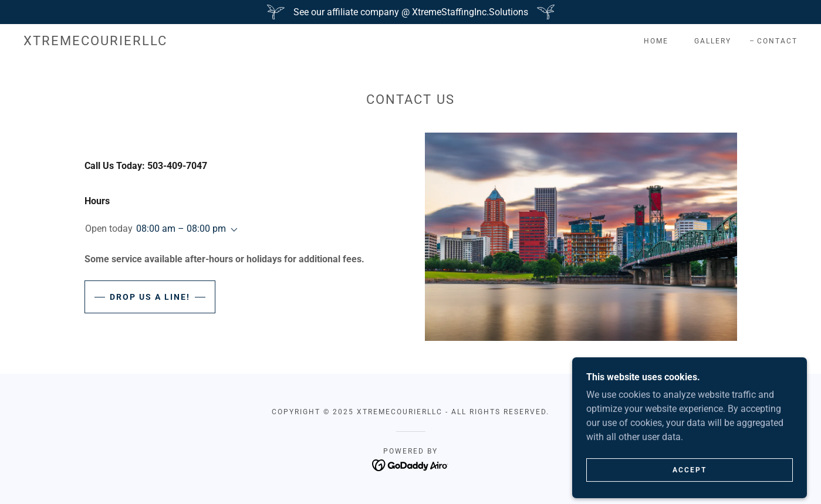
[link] (95, 42)
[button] (232, 230)
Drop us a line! (150, 297)
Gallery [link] (713, 41)
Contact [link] (777, 41)
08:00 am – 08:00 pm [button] (181, 229)
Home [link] (656, 41)
